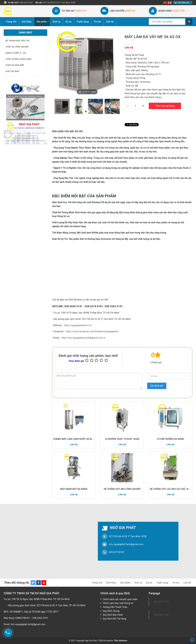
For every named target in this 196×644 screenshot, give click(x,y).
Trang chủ (11, 22)
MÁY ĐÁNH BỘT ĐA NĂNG (74, 489)
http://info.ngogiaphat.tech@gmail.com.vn (84, 338)
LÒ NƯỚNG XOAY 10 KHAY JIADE (122, 439)
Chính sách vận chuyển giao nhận (120, 599)
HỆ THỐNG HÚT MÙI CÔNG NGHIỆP (122, 489)
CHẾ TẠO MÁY (12, 71)
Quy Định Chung (111, 611)
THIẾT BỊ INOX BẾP (15, 65)
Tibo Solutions (120, 641)
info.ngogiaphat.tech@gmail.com (126, 544)
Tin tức (97, 22)
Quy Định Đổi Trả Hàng (115, 619)
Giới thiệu (27, 22)
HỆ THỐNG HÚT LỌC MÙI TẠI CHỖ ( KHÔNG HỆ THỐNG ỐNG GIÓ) (171, 489)
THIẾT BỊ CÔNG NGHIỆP (17, 47)
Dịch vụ (57, 22)
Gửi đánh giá (157, 386)
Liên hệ (110, 22)
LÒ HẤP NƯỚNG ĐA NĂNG (171, 439)
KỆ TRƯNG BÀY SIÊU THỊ (17, 41)
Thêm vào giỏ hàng (165, 106)
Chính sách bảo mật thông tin (118, 603)
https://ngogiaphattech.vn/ (78, 325)
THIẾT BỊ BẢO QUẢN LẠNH (18, 59)
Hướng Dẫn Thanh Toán (115, 607)
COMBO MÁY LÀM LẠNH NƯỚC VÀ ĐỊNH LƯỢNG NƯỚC (74, 439)
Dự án (69, 22)
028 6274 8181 (26, 3)
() (184, 3)
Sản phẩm (42, 22)
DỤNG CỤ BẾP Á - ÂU (16, 53)
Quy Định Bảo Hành (113, 615)
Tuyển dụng (83, 22)
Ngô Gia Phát (161, 601)
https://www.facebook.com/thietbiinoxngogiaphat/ (92, 331)
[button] (86, 111)
